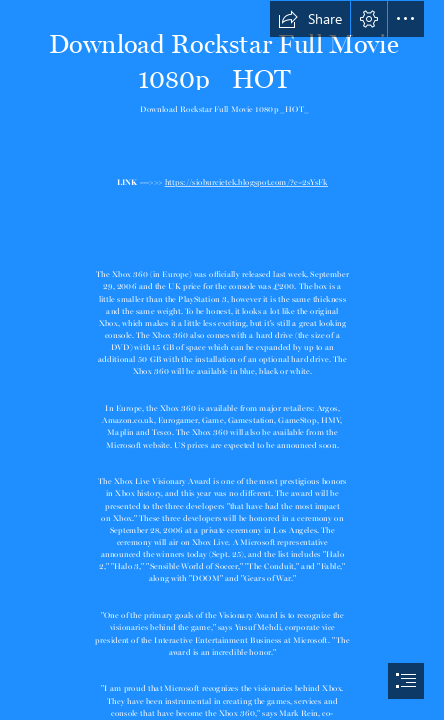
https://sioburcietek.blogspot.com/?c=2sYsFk (245, 181)
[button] (310, 19)
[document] (222, 360)
